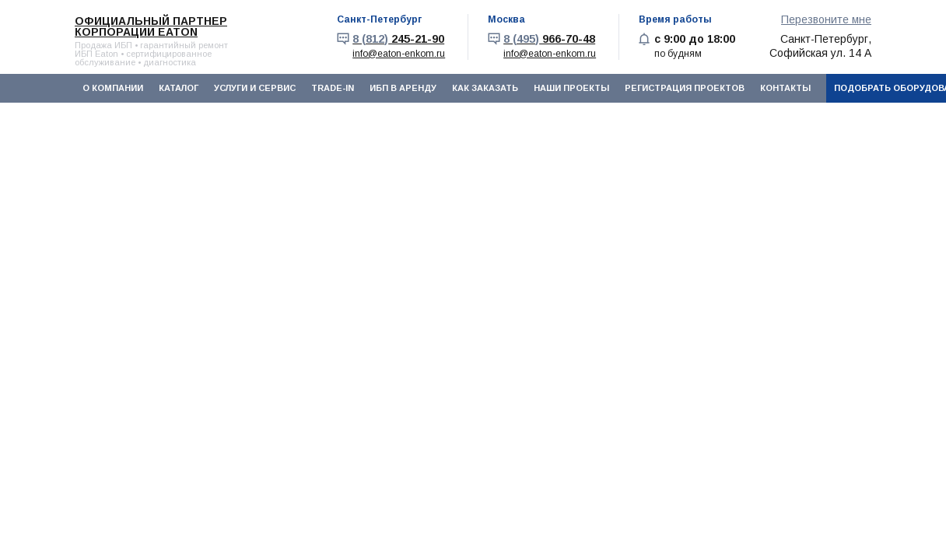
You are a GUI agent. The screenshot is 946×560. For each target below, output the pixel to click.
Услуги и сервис (255, 88)
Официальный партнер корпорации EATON (151, 26)
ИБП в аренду (403, 88)
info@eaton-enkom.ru (399, 54)
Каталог (179, 88)
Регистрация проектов (685, 88)
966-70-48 (549, 39)
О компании (113, 88)
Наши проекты (571, 88)
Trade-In (333, 88)
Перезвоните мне (826, 19)
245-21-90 (398, 39)
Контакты (785, 88)
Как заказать (485, 88)
